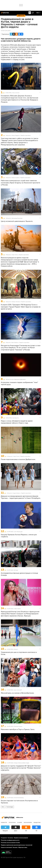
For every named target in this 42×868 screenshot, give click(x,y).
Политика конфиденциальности (10, 840)
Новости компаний (6, 847)
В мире (20, 822)
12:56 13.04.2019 (6, 31)
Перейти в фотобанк (26, 135)
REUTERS (9, 93)
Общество (37, 822)
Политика (12, 822)
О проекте (4, 838)
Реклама (15, 847)
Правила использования (21, 838)
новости (4, 822)
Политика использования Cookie (10, 843)
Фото (3, 807)
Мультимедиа (10, 807)
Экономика (28, 822)
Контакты (10, 838)
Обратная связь (23, 847)
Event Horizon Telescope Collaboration (16, 379)
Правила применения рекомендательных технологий (17, 845)
